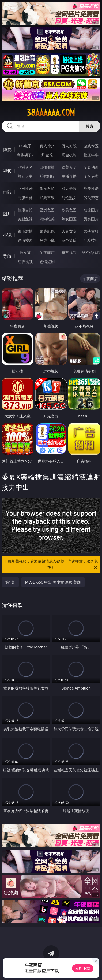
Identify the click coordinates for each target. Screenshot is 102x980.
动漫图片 (91, 210)
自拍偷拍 (47, 167)
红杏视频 (25, 262)
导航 (7, 256)
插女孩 (25, 252)
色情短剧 (47, 262)
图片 (7, 214)
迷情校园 (25, 240)
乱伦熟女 (69, 198)
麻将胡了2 (25, 155)
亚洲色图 (47, 210)
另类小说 (47, 240)
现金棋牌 (69, 155)
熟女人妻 (25, 176)
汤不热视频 (91, 252)
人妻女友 (69, 231)
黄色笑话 (69, 240)
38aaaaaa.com (51, 113)
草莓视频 (69, 252)
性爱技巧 (91, 240)
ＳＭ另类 (91, 176)
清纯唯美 (47, 219)
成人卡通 (69, 188)
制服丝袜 (25, 198)
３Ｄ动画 (91, 167)
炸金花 (47, 155)
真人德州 (47, 146)
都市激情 (25, 231)
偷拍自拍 (47, 188)
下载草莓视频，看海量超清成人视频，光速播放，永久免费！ (51, 565)
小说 (7, 235)
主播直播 (69, 176)
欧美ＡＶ (69, 167)
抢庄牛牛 (91, 155)
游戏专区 (91, 146)
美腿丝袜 (25, 219)
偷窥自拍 (25, 210)
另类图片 (91, 219)
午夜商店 (47, 252)
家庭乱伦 (47, 231)
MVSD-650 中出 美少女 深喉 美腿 (53, 582)
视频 (7, 171)
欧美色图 (69, 210)
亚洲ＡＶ (25, 167)
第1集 (10, 582)
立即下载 (83, 968)
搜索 (90, 126)
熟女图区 (69, 219)
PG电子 (25, 146)
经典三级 (47, 198)
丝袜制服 (47, 176)
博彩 (7, 150)
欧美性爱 (91, 188)
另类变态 (91, 198)
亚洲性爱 (25, 188)
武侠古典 (91, 231)
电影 (7, 192)
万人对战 (69, 146)
